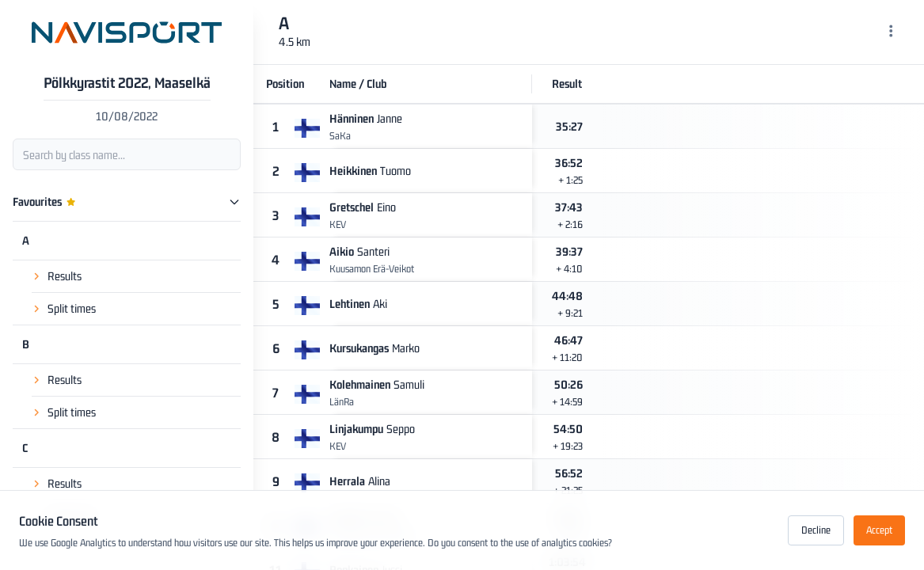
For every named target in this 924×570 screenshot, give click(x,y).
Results (65, 276)
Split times (72, 308)
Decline (816, 530)
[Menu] (891, 32)
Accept (879, 530)
